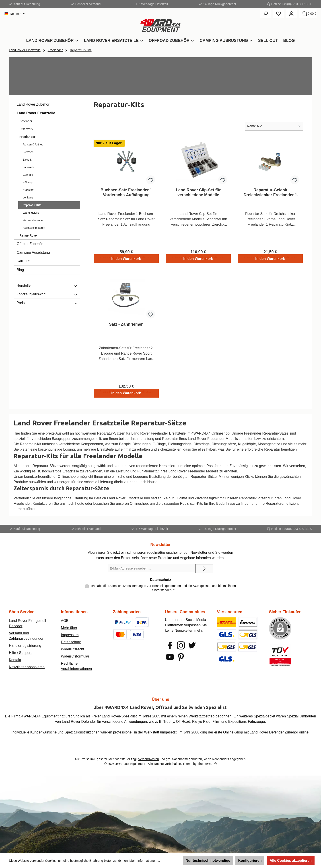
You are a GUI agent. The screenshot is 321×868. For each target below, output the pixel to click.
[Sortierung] (274, 126)
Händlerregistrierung (25, 646)
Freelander (27, 137)
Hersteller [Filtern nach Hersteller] (47, 285)
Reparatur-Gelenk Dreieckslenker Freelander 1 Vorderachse (270, 193)
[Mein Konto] (291, 14)
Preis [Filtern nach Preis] (47, 303)
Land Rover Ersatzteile (36, 113)
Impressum (70, 635)
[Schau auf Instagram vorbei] (181, 645)
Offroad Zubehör (30, 244)
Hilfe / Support (20, 653)
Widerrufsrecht (72, 649)
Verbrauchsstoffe (33, 220)
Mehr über (69, 628)
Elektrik (27, 160)
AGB (196, 586)
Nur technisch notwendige (208, 861)
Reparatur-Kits (32, 205)
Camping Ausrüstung (33, 252)
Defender (26, 121)
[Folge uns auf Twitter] (192, 645)
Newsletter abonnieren (27, 667)
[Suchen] (265, 14)
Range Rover (29, 235)
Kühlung (28, 182)
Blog (20, 270)
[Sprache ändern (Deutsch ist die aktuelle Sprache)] (15, 14)
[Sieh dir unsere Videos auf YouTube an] (170, 657)
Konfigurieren (250, 861)
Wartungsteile (31, 213)
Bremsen (28, 152)
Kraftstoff (28, 190)
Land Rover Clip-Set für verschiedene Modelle (198, 192)
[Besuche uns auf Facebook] (170, 645)
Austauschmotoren (34, 228)
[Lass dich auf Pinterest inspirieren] (181, 657)
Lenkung (28, 198)
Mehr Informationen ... (145, 861)
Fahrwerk (28, 167)
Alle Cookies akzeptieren (291, 861)
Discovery (26, 129)
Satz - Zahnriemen (126, 326)
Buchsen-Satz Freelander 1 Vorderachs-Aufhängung (126, 192)
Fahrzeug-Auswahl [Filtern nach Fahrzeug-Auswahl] (47, 294)
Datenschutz (71, 642)
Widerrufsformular (75, 656)
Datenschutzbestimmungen (127, 586)
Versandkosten (149, 759)
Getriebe (28, 175)
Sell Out (23, 261)
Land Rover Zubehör (33, 104)
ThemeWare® (207, 764)
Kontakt (15, 660)
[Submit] (204, 569)
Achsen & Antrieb (33, 145)
